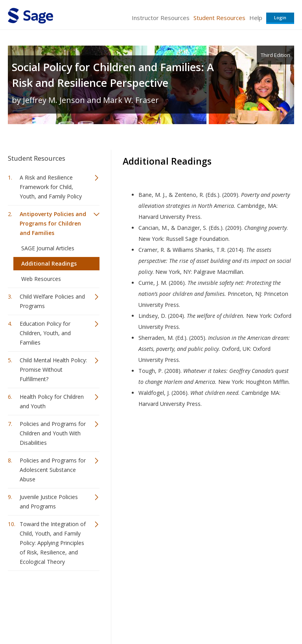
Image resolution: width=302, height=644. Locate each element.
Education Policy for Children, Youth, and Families (45, 333)
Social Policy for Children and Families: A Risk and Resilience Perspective (113, 75)
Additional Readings (49, 263)
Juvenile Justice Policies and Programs (49, 502)
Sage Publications (53, 596)
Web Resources (41, 279)
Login (280, 17)
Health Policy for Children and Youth (52, 401)
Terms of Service (150, 615)
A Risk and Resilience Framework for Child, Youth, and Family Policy (51, 187)
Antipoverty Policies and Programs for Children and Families (53, 223)
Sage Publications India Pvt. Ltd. (122, 596)
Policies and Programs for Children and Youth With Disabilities (53, 433)
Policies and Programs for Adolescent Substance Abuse (53, 470)
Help (256, 18)
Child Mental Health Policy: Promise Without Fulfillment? (53, 370)
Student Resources (219, 18)
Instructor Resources (161, 18)
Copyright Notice (198, 615)
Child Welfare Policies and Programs (52, 301)
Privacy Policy (242, 615)
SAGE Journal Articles (48, 248)
